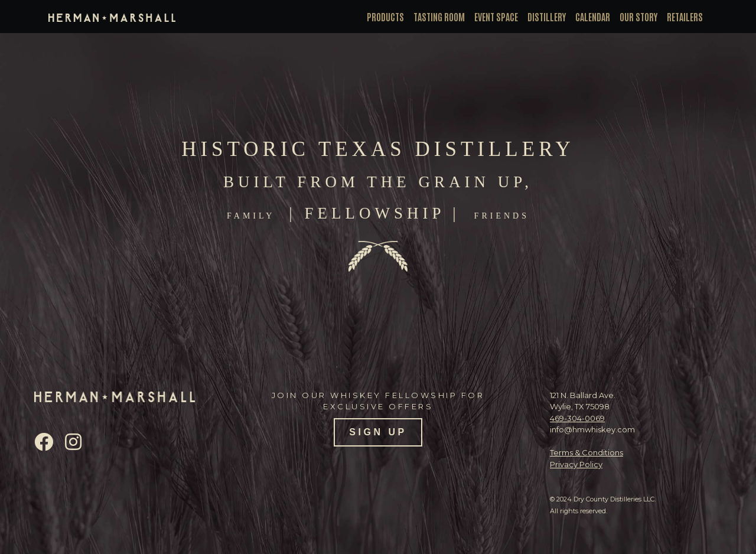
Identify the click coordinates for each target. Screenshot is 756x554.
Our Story (638, 17)
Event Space (496, 17)
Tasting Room (439, 17)
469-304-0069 (577, 418)
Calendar (593, 17)
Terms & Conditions (586, 452)
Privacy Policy (576, 464)
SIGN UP (378, 432)
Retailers (685, 17)
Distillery (547, 17)
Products (385, 17)
